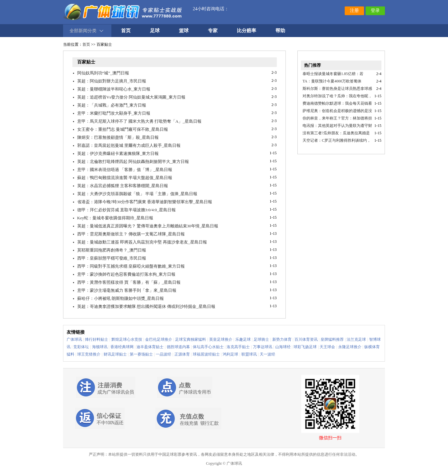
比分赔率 (247, 31)
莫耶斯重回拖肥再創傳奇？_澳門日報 (112, 250)
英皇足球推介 (221, 339)
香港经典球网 (122, 347)
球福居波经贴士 (206, 354)
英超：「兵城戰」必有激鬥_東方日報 (112, 105)
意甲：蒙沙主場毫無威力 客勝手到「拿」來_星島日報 (127, 290)
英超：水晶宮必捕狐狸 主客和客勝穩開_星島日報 (123, 186)
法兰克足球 (356, 339)
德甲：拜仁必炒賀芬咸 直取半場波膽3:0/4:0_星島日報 (127, 210)
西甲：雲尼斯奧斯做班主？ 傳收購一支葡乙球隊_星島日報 (131, 234)
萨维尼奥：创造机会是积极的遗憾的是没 (337, 111)
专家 (213, 31)
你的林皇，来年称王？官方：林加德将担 (337, 118)
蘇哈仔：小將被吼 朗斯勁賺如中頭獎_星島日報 (121, 298)
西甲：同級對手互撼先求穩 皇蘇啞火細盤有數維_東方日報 (131, 266)
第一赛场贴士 (141, 354)
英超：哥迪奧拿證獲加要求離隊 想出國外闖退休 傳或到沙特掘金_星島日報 (146, 306)
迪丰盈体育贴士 (150, 347)
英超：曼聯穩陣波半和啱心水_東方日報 (114, 89)
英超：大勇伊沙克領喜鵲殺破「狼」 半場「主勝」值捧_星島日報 (137, 194)
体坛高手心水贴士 (208, 347)
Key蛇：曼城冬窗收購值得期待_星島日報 (115, 218)
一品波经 (163, 354)
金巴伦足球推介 (159, 339)
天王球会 (327, 347)
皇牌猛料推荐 (332, 339)
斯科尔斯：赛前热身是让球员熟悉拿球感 (337, 89)
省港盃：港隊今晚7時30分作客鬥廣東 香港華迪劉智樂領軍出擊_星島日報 (145, 202)
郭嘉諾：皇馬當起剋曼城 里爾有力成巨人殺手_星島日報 (129, 145)
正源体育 (182, 354)
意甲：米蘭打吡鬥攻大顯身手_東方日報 (114, 113)
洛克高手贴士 (238, 347)
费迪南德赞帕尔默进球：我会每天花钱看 (337, 103)
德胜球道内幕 (178, 347)
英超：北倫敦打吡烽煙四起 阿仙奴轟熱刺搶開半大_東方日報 (133, 162)
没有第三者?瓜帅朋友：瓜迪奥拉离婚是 (336, 133)
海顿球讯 (100, 347)
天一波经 (267, 354)
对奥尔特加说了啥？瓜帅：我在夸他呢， (337, 96)
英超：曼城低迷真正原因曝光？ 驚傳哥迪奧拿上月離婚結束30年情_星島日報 (148, 226)
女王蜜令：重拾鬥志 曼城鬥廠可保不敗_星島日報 (123, 129)
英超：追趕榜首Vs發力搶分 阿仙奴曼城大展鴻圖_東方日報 (131, 97)
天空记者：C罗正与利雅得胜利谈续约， (337, 140)
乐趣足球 (243, 339)
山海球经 (283, 347)
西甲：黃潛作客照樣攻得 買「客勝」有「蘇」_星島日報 (129, 282)
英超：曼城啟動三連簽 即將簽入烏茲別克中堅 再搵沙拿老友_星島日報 (142, 242)
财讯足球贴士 (115, 354)
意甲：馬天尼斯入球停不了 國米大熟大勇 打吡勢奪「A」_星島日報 (139, 121)
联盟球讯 (249, 354)
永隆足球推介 (350, 347)
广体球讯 (74, 339)
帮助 (280, 31)
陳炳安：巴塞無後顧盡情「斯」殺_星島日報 (118, 137)
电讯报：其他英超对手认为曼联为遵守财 (337, 126)
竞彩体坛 (81, 347)
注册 (354, 10)
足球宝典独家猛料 (191, 339)
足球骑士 (261, 339)
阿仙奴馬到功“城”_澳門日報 (103, 73)
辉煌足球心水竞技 (127, 339)
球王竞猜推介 (89, 354)
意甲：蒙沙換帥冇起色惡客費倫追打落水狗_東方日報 (126, 274)
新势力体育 (282, 339)
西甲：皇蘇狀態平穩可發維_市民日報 (112, 258)
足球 (155, 31)
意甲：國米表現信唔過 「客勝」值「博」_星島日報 (125, 170)
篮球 (184, 31)
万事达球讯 (263, 347)
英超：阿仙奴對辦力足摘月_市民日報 (112, 81)
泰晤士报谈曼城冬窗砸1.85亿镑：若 (333, 74)
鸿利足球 (230, 354)
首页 (86, 44)
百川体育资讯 (306, 339)
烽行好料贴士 (97, 339)
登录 (375, 10)
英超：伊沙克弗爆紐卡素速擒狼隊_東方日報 (118, 153)
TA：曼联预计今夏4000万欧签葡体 (332, 81)
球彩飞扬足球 (305, 347)
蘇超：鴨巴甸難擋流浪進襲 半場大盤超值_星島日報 (125, 178)
